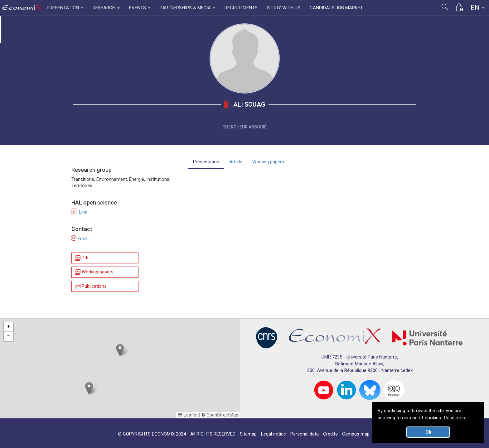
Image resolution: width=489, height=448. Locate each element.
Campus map (356, 434)
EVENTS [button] (140, 8)
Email (80, 238)
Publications (90, 286)
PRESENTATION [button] (65, 8)
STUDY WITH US (284, 8)
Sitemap (248, 434)
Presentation (206, 162)
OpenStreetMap (222, 415)
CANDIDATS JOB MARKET (336, 8)
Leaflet (188, 415)
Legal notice (274, 434)
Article (236, 162)
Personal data (305, 434)
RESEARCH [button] (106, 8)
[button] (120, 350)
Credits (330, 434)
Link (79, 212)
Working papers (94, 272)
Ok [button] (428, 432)
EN (477, 8)
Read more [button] (455, 418)
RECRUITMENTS (241, 8)
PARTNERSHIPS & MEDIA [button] (187, 8)
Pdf (82, 258)
